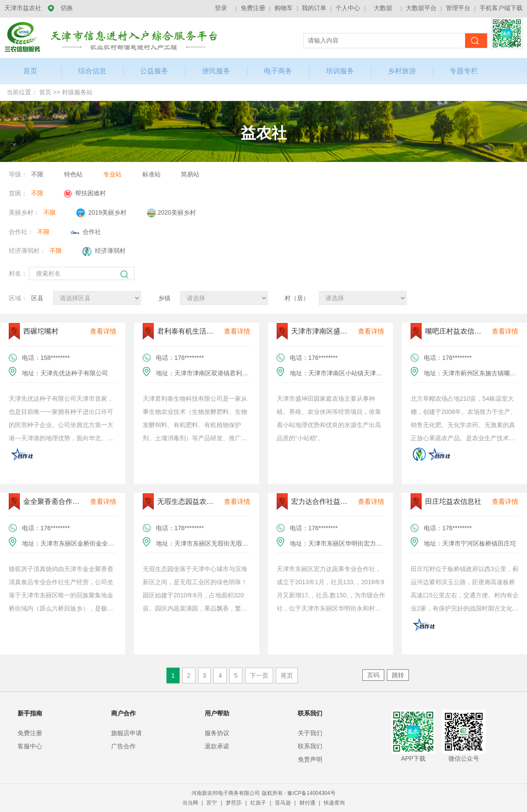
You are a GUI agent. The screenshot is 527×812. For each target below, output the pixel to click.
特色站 (73, 174)
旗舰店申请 (126, 733)
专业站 (112, 174)
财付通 (308, 803)
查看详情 (103, 331)
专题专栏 (464, 71)
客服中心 (30, 746)
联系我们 (310, 746)
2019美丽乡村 (101, 213)
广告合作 (123, 746)
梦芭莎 (234, 803)
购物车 (284, 8)
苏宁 (212, 803)
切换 (67, 8)
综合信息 (92, 71)
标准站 (152, 174)
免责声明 (310, 759)
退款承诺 (217, 746)
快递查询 (334, 803)
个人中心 (348, 8)
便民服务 (216, 71)
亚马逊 (283, 803)
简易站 (190, 174)
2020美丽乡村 (171, 213)
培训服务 (340, 71)
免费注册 (253, 8)
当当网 (191, 803)
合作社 (86, 232)
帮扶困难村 (85, 194)
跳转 (398, 675)
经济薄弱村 (104, 252)
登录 (221, 8)
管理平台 (458, 8)
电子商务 (278, 71)
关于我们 (310, 733)
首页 (45, 92)
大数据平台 (421, 8)
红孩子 (259, 803)
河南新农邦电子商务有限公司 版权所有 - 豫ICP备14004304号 (263, 793)
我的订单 (314, 8)
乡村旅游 (402, 71)
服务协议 (217, 733)
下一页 (259, 675)
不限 (37, 174)
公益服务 (154, 71)
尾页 (287, 675)
